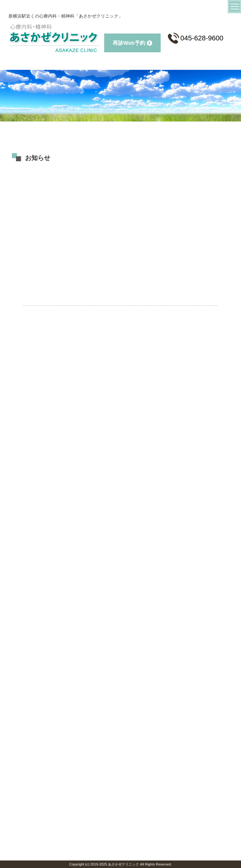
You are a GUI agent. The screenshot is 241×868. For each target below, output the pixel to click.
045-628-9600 (196, 38)
